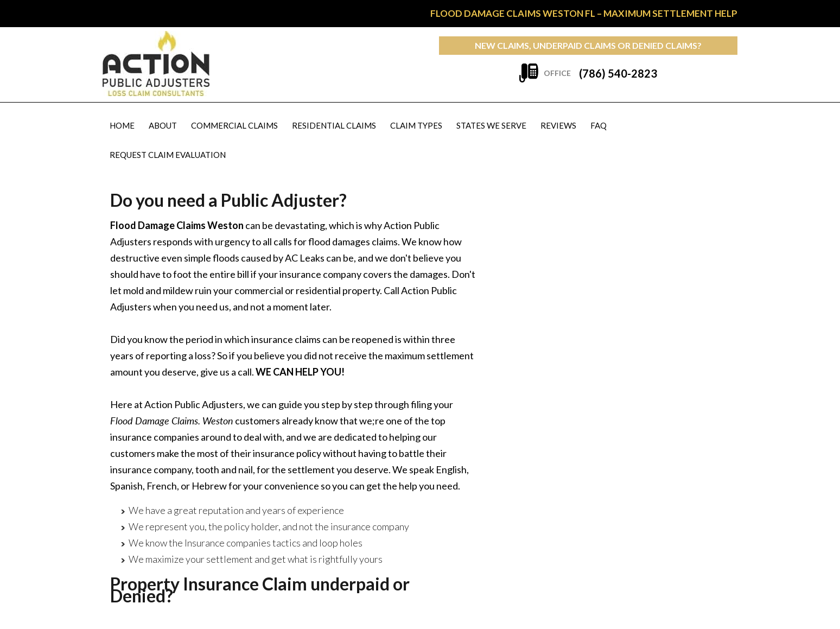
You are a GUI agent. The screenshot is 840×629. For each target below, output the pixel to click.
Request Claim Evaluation (168, 155)
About (163, 125)
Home (122, 125)
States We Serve (491, 125)
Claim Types (416, 125)
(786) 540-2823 (618, 73)
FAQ (599, 125)
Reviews (558, 125)
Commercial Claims (234, 125)
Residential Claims (334, 125)
